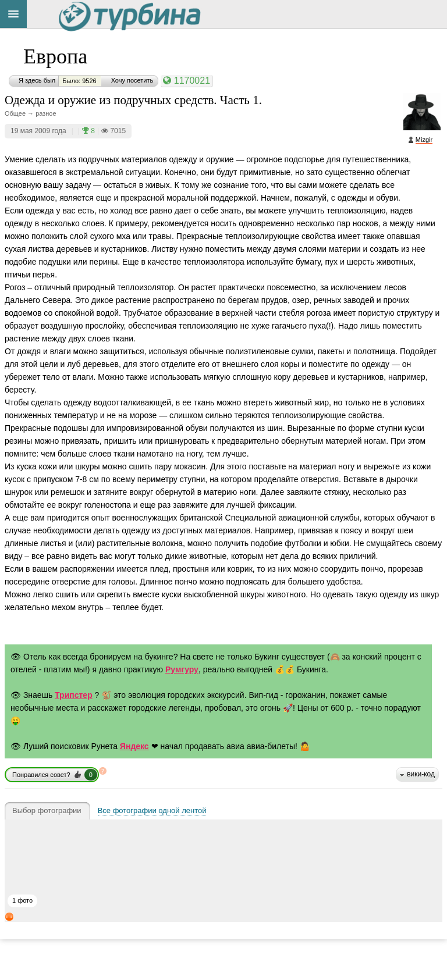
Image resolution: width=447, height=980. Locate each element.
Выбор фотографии (47, 811)
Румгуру (182, 669)
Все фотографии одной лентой (152, 811)
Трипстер (74, 695)
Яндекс (134, 746)
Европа (55, 56)
